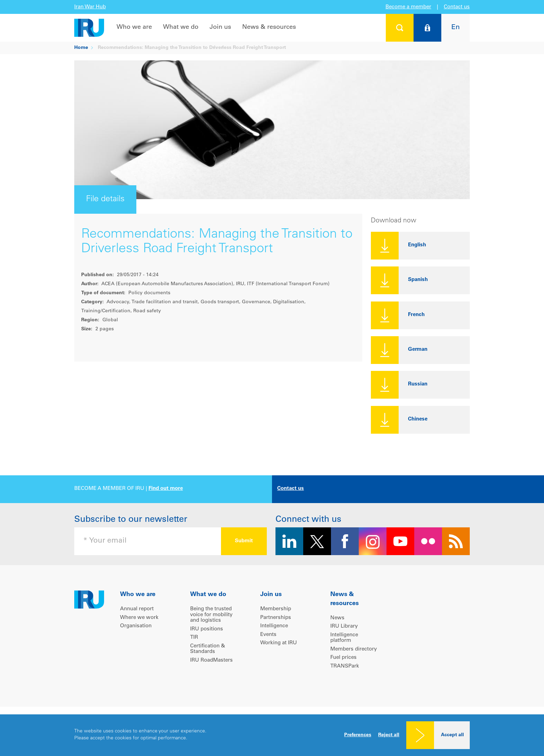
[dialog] (272, 735)
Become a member (408, 7)
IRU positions (207, 629)
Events (268, 635)
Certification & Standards (208, 649)
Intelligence (274, 626)
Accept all (452, 735)
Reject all (389, 735)
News (337, 618)
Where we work (139, 618)
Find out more (166, 489)
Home (81, 48)
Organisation (136, 626)
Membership (276, 609)
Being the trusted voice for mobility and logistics (211, 615)
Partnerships (276, 618)
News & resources (269, 27)
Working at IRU (279, 643)
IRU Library (344, 626)
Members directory (354, 649)
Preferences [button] (358, 735)
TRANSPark (345, 666)
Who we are (134, 27)
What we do (181, 27)
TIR (194, 638)
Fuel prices (343, 658)
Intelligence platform (344, 638)
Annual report (137, 609)
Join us (220, 27)
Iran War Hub (90, 7)
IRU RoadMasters (211, 660)
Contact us (457, 7)
